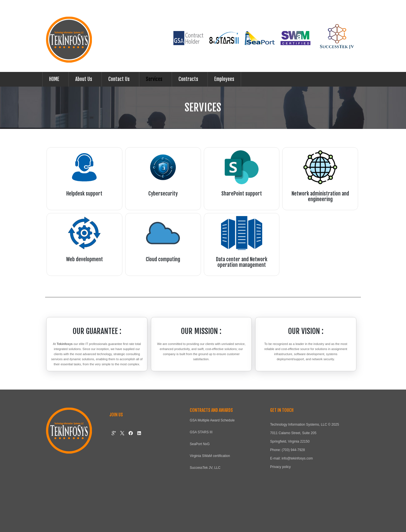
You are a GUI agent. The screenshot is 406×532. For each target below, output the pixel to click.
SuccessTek (199, 468)
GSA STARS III (201, 432)
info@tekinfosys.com (297, 458)
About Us (84, 79)
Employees (224, 79)
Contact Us (119, 79)
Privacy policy (280, 467)
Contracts (188, 79)
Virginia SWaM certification (210, 456)
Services (154, 79)
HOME (54, 79)
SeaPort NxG (200, 444)
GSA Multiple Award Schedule (212, 420)
